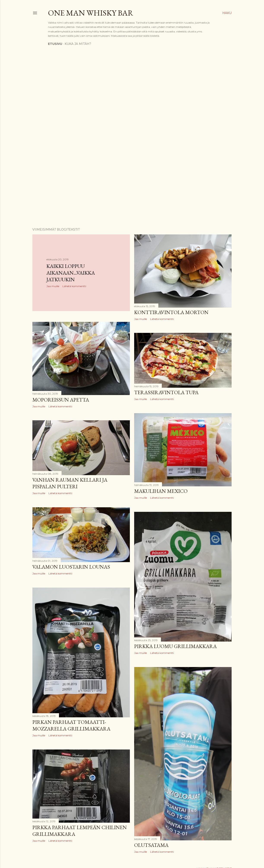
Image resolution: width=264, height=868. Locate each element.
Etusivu (55, 44)
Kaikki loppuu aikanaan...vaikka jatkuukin (71, 273)
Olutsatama (151, 845)
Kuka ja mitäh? (78, 44)
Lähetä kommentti (74, 286)
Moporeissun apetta (61, 400)
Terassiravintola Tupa (166, 392)
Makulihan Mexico (161, 491)
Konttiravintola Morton (171, 312)
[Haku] (227, 13)
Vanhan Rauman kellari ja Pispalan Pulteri (70, 483)
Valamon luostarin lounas (71, 567)
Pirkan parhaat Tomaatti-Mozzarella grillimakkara (71, 725)
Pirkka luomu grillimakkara (175, 646)
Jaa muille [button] (53, 286)
